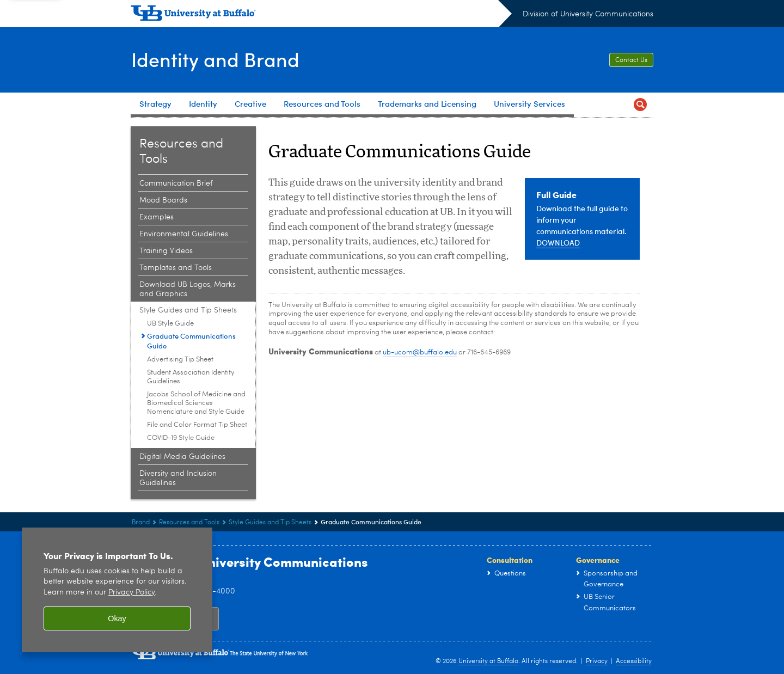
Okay (117, 618)
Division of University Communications (588, 14)
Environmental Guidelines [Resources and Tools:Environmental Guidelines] (184, 234)
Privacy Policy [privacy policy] (131, 593)
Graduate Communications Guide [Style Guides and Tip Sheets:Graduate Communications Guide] (191, 341)
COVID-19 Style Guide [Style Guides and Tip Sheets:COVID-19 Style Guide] (181, 438)
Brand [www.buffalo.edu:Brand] (141, 523)
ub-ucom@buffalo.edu (420, 353)
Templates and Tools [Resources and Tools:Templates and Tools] (176, 268)
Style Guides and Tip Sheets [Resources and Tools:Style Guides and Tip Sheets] (188, 310)
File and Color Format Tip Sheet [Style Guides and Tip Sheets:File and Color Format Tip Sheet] (197, 425)
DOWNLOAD (558, 243)
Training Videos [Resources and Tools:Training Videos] (166, 251)
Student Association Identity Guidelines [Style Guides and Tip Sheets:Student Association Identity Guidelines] (191, 377)
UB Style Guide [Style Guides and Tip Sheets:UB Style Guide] (170, 324)
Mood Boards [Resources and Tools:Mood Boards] (163, 200)
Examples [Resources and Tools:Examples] (157, 217)
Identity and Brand (215, 59)
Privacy (597, 661)
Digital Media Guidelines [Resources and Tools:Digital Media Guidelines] (182, 457)
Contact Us (631, 60)
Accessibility (634, 661)
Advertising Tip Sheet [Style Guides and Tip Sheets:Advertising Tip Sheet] (180, 360)
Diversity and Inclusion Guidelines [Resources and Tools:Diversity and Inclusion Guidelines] (178, 478)
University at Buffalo (488, 661)
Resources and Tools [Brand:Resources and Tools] (189, 523)
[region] (117, 590)
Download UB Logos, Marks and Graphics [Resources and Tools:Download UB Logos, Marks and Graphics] (188, 289)
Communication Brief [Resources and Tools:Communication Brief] (176, 183)
